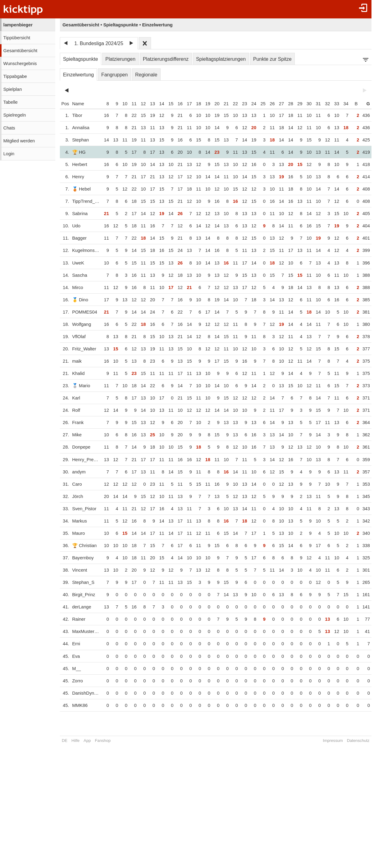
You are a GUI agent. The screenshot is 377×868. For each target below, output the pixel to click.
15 (168, 104)
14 (158, 104)
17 (186, 104)
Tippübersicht (17, 38)
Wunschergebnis (20, 64)
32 (324, 104)
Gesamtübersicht (20, 51)
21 (223, 104)
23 (241, 104)
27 (278, 104)
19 (204, 104)
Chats (9, 128)
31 (315, 104)
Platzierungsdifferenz (166, 59)
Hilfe (76, 741)
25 (260, 104)
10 (122, 104)
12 (140, 104)
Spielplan (13, 89)
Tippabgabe (15, 76)
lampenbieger (18, 25)
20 (214, 104)
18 (195, 104)
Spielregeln (15, 115)
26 (269, 104)
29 (297, 104)
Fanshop (103, 741)
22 (232, 104)
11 (131, 104)
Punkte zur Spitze (272, 59)
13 (149, 104)
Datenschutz (355, 741)
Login (9, 154)
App (87, 741)
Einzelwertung (78, 75)
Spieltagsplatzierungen (221, 59)
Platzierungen (120, 59)
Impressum (330, 741)
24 (251, 104)
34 (343, 104)
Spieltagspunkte (80, 59)
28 (287, 104)
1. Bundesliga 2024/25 (99, 43)
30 (306, 104)
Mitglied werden (19, 141)
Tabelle (10, 102)
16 (177, 104)
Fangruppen (115, 75)
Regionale (146, 75)
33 (333, 104)
